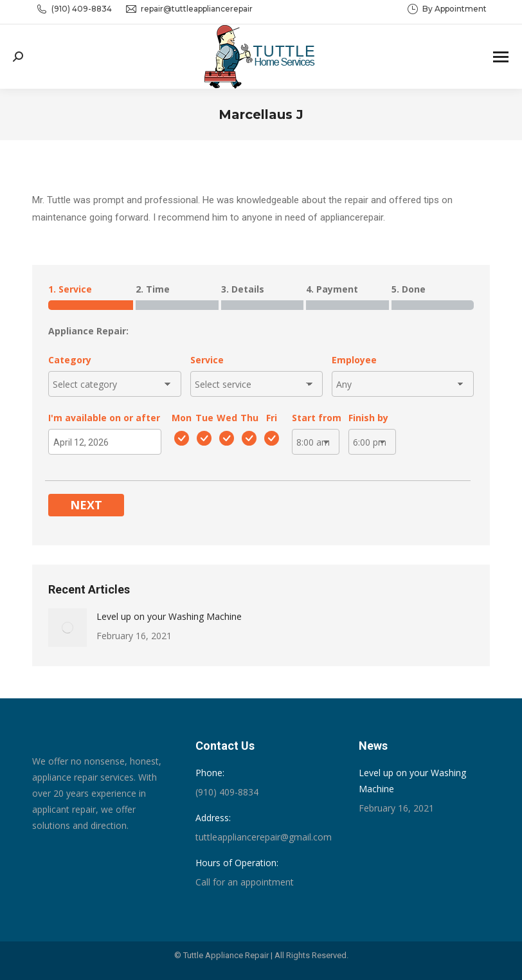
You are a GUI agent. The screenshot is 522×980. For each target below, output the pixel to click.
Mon (182, 418)
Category (70, 360)
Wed (227, 418)
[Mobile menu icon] (501, 57)
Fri (272, 418)
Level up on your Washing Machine (169, 616)
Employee (354, 360)
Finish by (368, 418)
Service (207, 360)
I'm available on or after (104, 418)
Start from (317, 418)
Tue (204, 418)
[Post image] (67, 628)
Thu (249, 418)
